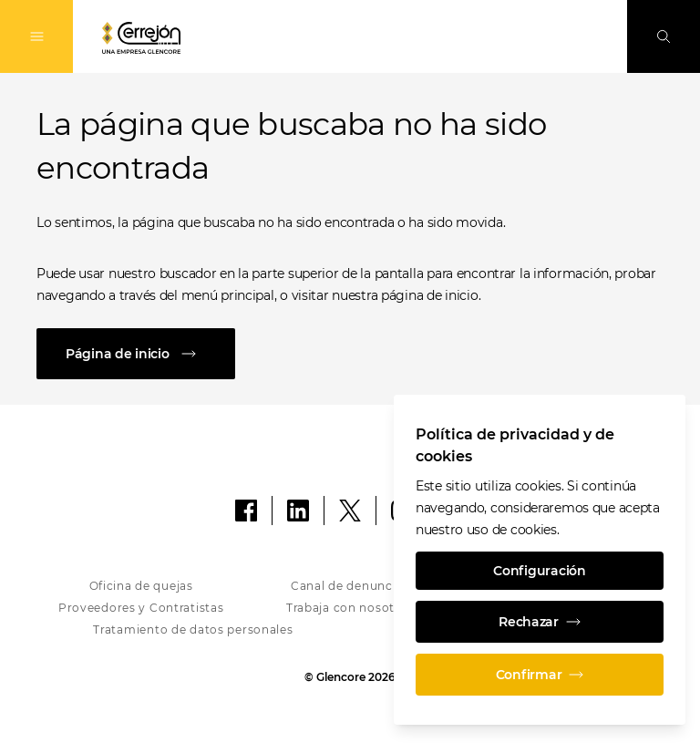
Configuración (539, 571)
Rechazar (540, 622)
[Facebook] (246, 511)
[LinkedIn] (298, 511)
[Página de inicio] (350, 354)
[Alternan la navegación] (36, 36)
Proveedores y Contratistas (141, 608)
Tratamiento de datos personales (193, 629)
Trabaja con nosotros (350, 608)
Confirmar (540, 675)
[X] (350, 511)
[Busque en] (664, 36)
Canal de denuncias (350, 586)
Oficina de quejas (141, 586)
